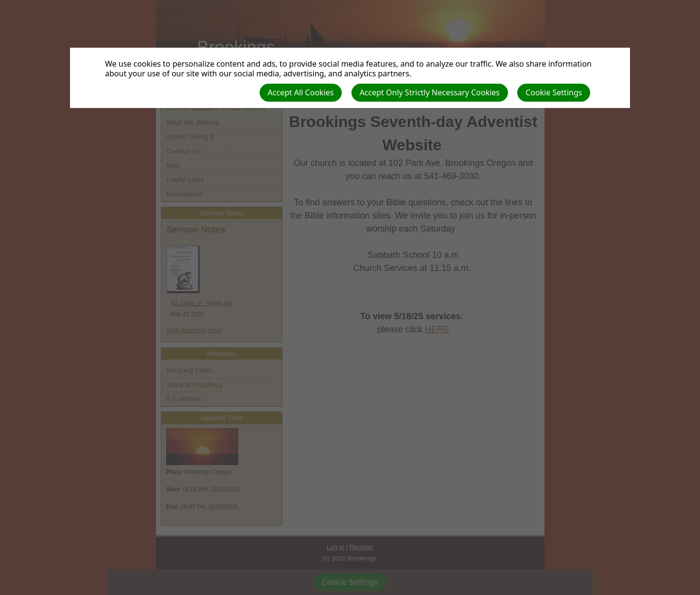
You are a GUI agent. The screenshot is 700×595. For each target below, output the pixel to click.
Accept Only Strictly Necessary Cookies (430, 92)
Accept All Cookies (301, 92)
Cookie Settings (554, 92)
